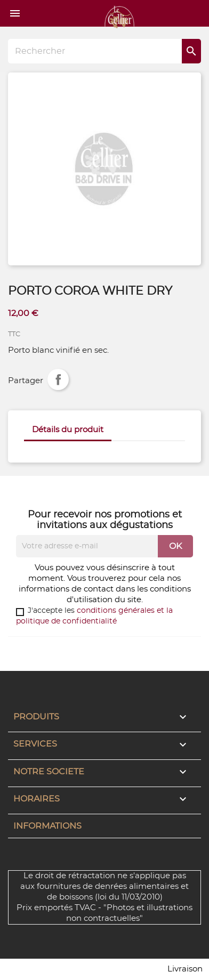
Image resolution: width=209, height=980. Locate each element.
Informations (47, 826)
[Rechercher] (104, 51)
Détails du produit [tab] (68, 430)
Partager (58, 379)
